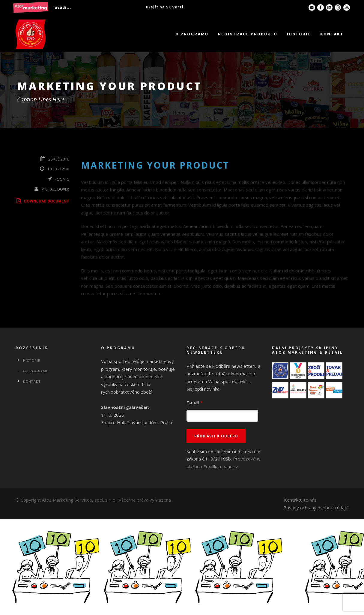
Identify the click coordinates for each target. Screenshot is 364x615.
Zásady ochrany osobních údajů (316, 508)
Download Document (42, 201)
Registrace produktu (248, 34)
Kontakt (332, 34)
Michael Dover (55, 189)
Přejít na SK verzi (165, 7)
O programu (192, 34)
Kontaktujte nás (300, 500)
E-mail (195, 403)
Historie (299, 34)
